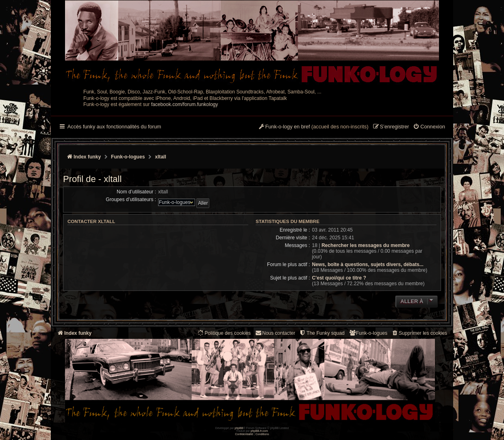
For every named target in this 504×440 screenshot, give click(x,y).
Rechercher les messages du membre (366, 245)
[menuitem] (429, 127)
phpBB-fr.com (260, 431)
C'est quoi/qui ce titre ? (339, 278)
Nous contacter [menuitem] (275, 333)
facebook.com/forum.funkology (185, 104)
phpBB (239, 428)
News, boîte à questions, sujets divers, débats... (368, 264)
